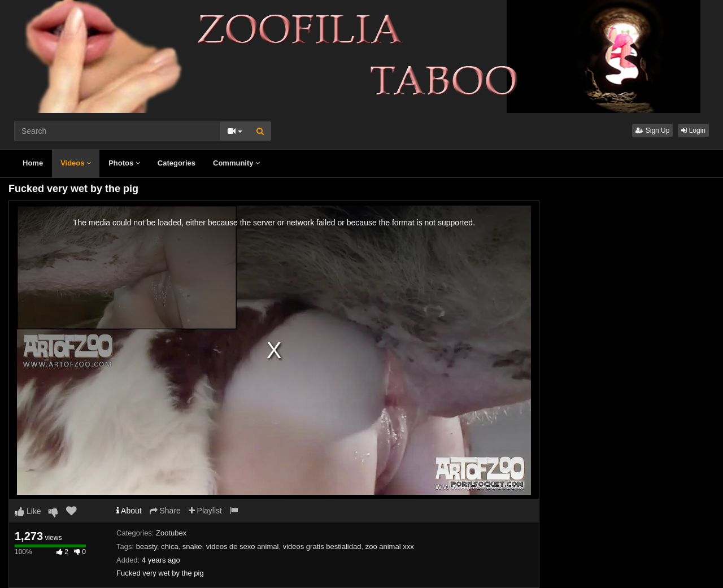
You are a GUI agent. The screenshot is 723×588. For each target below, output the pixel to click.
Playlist (205, 511)
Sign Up (652, 130)
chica (169, 546)
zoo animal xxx (390, 546)
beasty (147, 546)
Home (33, 163)
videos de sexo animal (243, 546)
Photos (124, 163)
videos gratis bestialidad (322, 546)
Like (28, 511)
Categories (177, 163)
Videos (76, 163)
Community (236, 163)
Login (693, 130)
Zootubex (171, 533)
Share (165, 511)
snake (192, 546)
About (129, 511)
